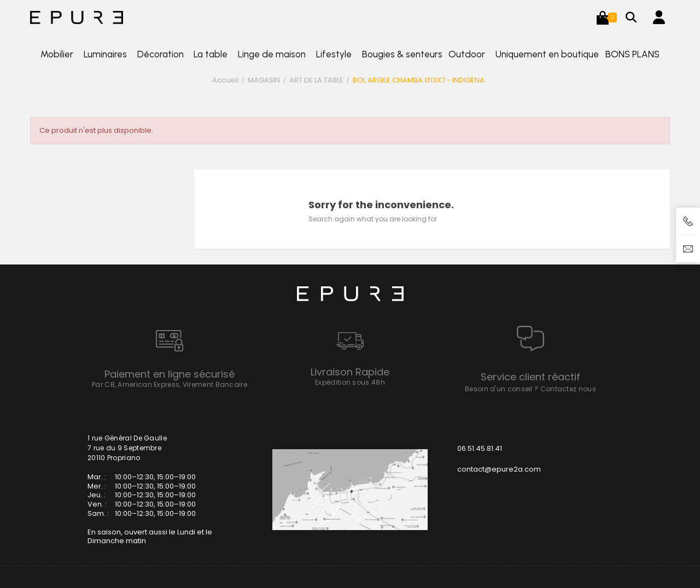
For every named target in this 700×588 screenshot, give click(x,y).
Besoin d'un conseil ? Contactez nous (530, 389)
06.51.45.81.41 (480, 448)
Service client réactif (530, 377)
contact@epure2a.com (499, 469)
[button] (603, 17)
